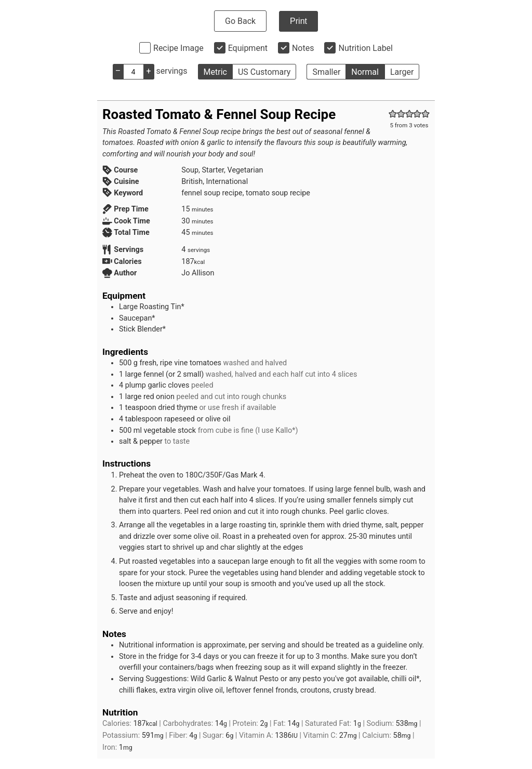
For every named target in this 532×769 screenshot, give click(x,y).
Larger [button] (402, 72)
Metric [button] (215, 72)
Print (298, 21)
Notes (303, 48)
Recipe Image (178, 48)
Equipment (248, 48)
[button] (393, 114)
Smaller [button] (326, 72)
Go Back (240, 21)
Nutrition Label (365, 48)
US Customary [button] (264, 72)
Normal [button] (365, 72)
